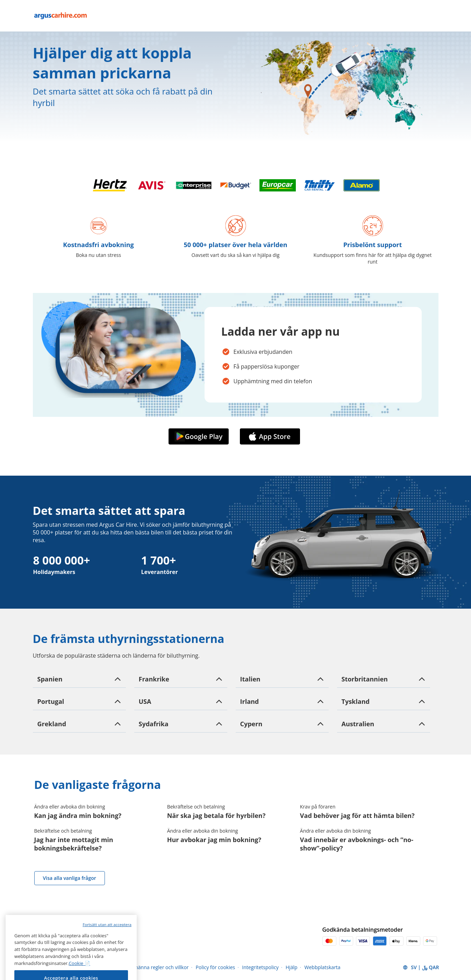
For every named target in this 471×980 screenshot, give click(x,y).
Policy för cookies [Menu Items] (216, 967)
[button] (79, 679)
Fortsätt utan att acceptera (107, 964)
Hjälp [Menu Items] (292, 967)
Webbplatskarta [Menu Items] (323, 967)
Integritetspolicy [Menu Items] (260, 967)
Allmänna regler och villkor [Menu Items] (158, 967)
